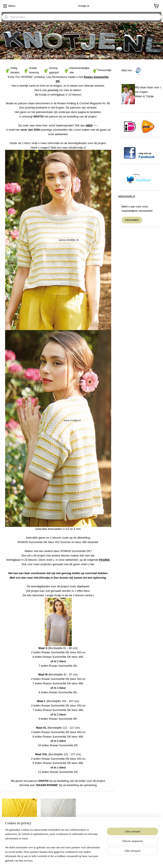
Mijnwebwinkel (120, 860)
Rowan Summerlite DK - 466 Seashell (58, 834)
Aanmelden (132, 220)
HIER (89, 125)
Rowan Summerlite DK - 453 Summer (19, 834)
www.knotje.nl (127, 196)
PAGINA (104, 560)
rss (73, 860)
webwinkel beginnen (87, 860)
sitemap (66, 860)
